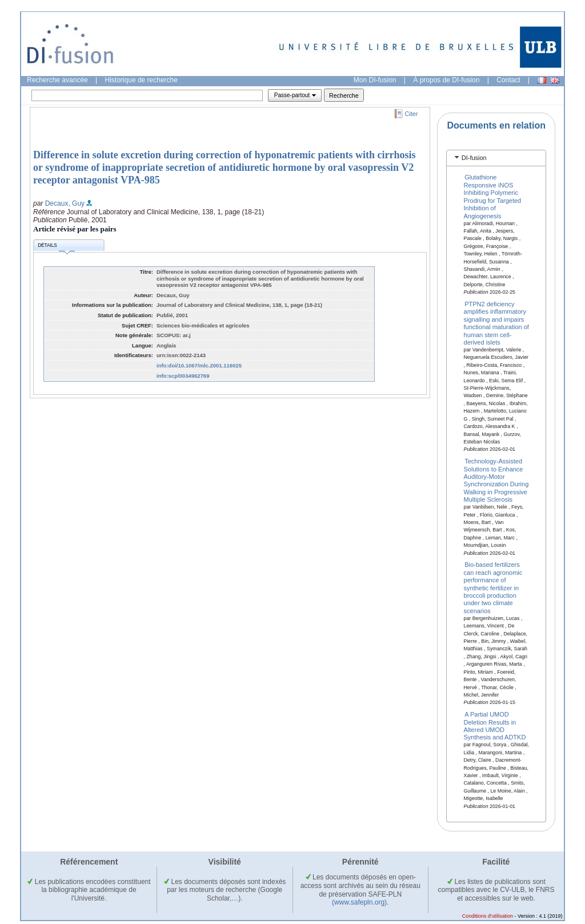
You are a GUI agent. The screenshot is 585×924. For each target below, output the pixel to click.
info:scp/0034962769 (183, 376)
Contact (508, 80)
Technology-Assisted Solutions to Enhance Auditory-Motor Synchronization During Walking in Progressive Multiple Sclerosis (496, 480)
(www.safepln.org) (359, 902)
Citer (412, 114)
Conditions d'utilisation (488, 916)
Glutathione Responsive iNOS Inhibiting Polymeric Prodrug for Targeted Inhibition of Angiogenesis (493, 196)
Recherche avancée (57, 80)
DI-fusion (474, 158)
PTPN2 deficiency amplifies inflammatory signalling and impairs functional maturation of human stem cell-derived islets (496, 323)
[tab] (496, 158)
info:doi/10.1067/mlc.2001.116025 (199, 365)
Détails (56, 247)
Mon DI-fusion (375, 80)
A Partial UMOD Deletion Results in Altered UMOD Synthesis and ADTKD (495, 726)
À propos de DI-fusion (446, 80)
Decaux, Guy (65, 203)
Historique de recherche (141, 80)
